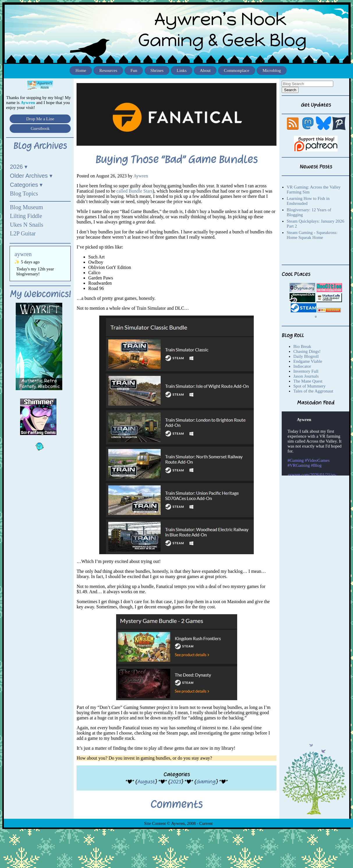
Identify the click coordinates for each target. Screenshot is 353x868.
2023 (176, 782)
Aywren (141, 176)
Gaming (206, 782)
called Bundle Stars (134, 191)
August (146, 782)
